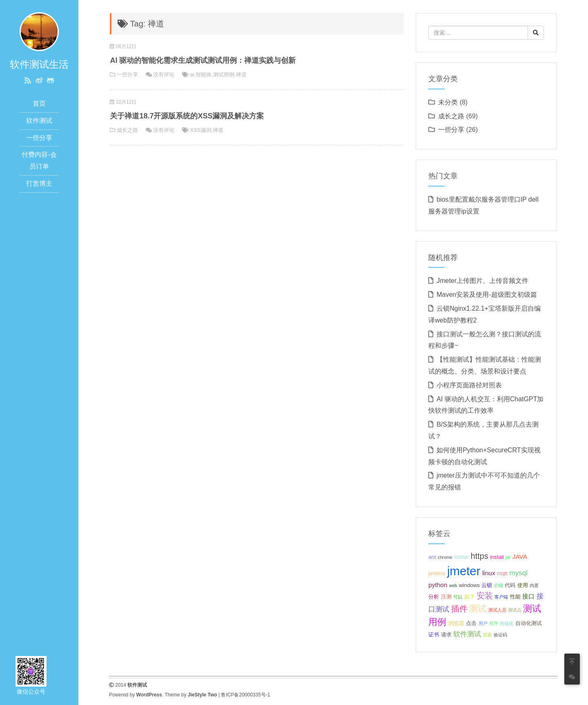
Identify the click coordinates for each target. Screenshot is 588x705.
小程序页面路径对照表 (469, 385)
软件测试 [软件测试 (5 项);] (467, 634)
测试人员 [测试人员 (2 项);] (497, 610)
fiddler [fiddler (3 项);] (461, 557)
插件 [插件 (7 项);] (459, 609)
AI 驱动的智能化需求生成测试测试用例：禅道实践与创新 (203, 60)
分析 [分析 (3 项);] (434, 597)
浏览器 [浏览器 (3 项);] (456, 623)
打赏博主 (39, 183)
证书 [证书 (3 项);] (434, 635)
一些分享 (39, 138)
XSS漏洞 (201, 130)
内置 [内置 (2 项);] (534, 585)
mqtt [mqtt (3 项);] (502, 573)
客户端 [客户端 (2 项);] (501, 597)
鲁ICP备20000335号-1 (245, 695)
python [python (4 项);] (438, 585)
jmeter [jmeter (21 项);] (464, 571)
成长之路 (127, 130)
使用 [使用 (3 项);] (523, 585)
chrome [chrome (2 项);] (445, 557)
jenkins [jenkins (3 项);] (437, 573)
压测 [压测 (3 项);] (446, 597)
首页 (39, 103)
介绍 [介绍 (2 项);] (499, 585)
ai (192, 75)
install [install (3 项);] (497, 557)
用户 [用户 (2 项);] (483, 623)
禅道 (241, 75)
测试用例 (224, 75)
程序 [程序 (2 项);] (494, 623)
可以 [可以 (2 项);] (458, 597)
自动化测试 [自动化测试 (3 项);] (529, 623)
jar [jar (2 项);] (508, 557)
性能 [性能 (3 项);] (515, 597)
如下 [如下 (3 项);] (470, 597)
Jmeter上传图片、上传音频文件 (482, 281)
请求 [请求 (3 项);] (446, 635)
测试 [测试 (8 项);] (478, 608)
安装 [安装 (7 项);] (485, 596)
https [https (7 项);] (480, 556)
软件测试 (39, 121)
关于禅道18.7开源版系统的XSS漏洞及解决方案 (187, 116)
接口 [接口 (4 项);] (528, 596)
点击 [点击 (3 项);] (471, 623)
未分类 (448, 102)
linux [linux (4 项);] (489, 573)
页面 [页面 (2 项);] (488, 635)
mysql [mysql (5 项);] (518, 573)
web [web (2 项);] (453, 585)
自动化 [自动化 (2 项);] (507, 623)
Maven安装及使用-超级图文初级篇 (487, 295)
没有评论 (164, 75)
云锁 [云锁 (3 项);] (487, 585)
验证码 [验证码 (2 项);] (500, 635)
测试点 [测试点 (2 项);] (515, 610)
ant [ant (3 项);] (432, 557)
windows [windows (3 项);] (469, 585)
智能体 (204, 75)
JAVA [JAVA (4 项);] (520, 557)
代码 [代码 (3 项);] (510, 585)
